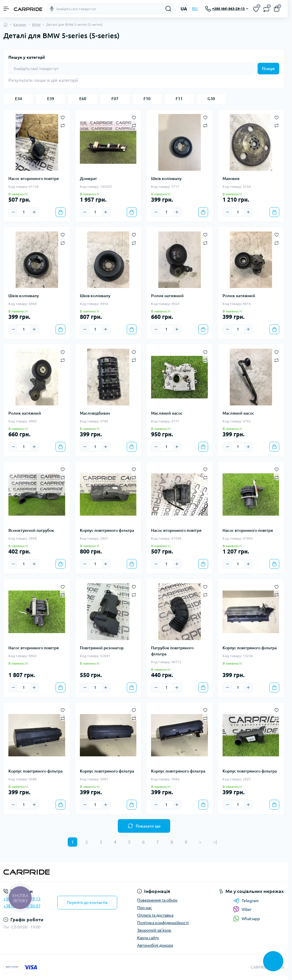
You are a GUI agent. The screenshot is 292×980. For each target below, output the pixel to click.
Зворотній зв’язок (154, 930)
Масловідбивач (95, 413)
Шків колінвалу (166, 179)
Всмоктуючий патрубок (31, 530)
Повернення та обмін (157, 900)
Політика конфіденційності (163, 923)
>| (215, 842)
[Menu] (6, 9)
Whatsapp (246, 919)
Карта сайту (148, 938)
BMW (36, 24)
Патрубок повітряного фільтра (172, 651)
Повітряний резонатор (102, 648)
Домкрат (88, 179)
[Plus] (34, 212)
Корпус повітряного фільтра (107, 530)
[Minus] (13, 212)
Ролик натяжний (167, 296)
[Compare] (63, 125)
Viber (242, 909)
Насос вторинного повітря (34, 179)
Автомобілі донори (155, 945)
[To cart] (60, 212)
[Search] (168, 9)
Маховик (231, 179)
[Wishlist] (63, 117)
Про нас (145, 908)
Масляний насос (167, 413)
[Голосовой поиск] (52, 9)
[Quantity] (24, 212)
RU (195, 9)
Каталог (20, 24)
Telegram (246, 901)
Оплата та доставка (155, 915)
